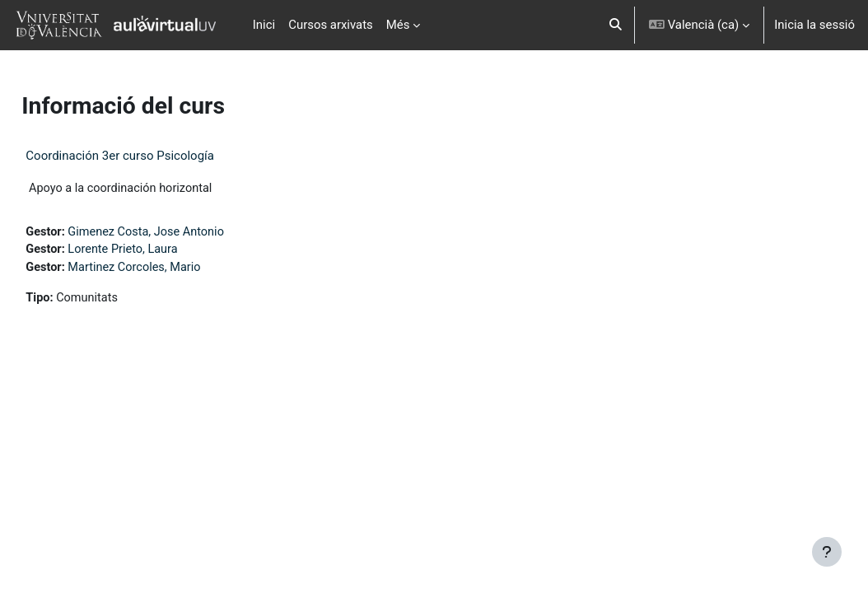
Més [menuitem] (398, 25)
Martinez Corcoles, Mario (175, 269)
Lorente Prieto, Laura (163, 251)
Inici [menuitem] (264, 25)
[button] (616, 25)
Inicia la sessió (814, 25)
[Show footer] (827, 552)
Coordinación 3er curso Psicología (157, 156)
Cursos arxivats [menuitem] (331, 25)
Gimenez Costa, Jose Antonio (187, 232)
